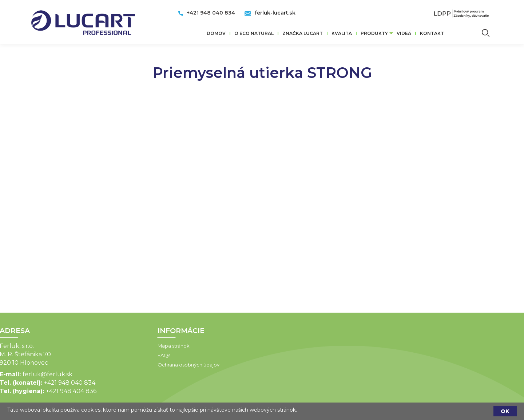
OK (505, 411)
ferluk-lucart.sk (275, 13)
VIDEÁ (404, 33)
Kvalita (342, 33)
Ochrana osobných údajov (148, 365)
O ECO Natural (254, 33)
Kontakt (432, 33)
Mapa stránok (133, 346)
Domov (216, 33)
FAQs (123, 355)
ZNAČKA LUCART (303, 33)
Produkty (374, 33)
